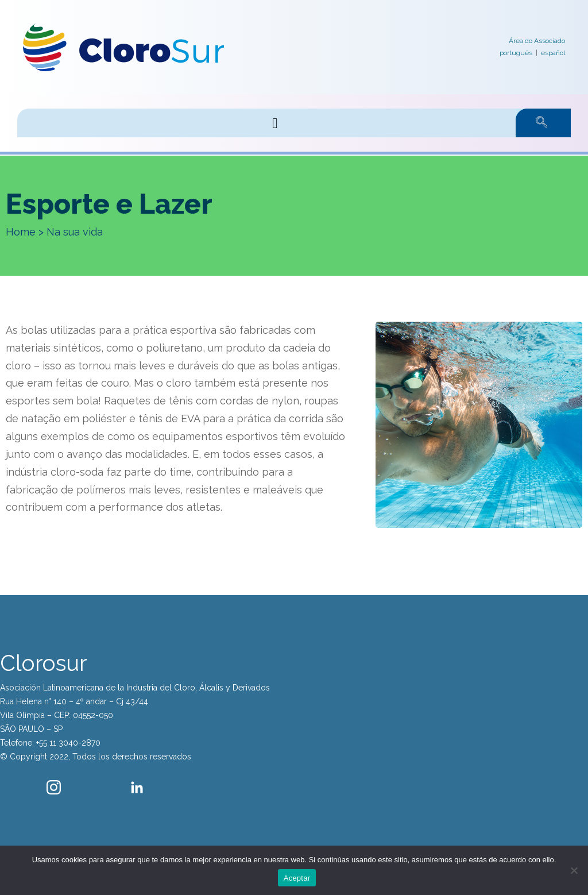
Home (21, 232)
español (553, 53)
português (516, 53)
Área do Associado (537, 41)
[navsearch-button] (530, 123)
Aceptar (297, 878)
